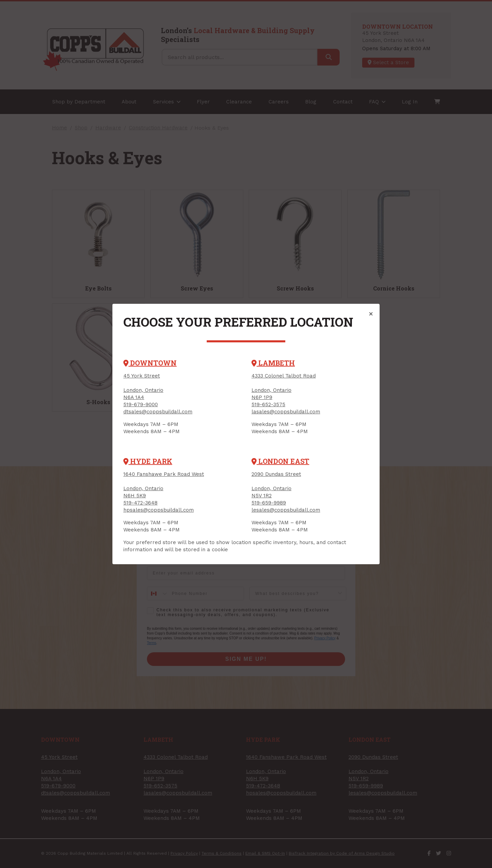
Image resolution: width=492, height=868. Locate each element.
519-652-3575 (268, 404)
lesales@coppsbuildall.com (286, 510)
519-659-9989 (269, 503)
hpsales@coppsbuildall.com (159, 510)
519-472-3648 (140, 503)
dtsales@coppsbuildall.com (158, 412)
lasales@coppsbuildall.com (286, 412)
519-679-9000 (141, 404)
